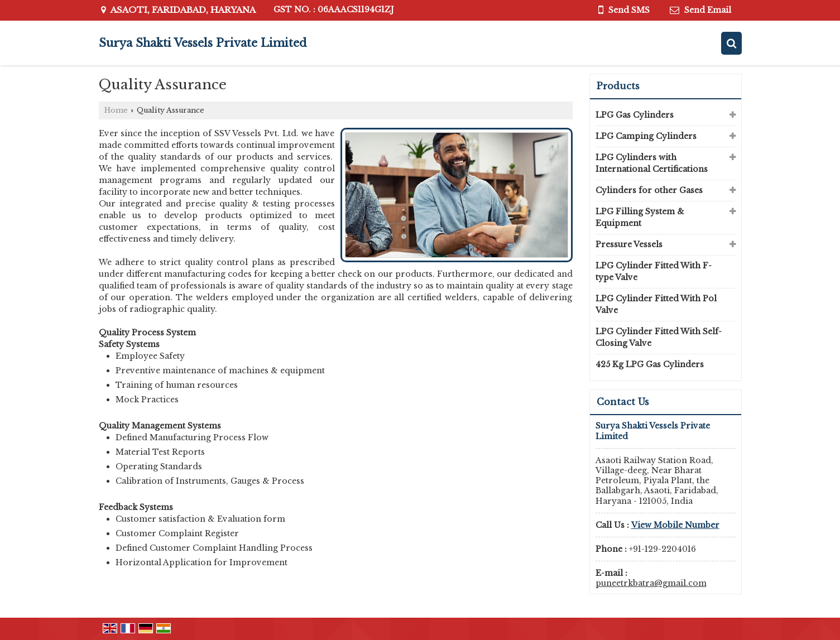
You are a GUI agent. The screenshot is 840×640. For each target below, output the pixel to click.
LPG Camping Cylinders (646, 136)
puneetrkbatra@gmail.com (651, 583)
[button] (675, 525)
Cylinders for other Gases (649, 190)
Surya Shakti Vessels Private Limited (203, 43)
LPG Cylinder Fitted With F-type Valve (654, 271)
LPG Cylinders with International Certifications (652, 163)
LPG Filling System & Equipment (640, 217)
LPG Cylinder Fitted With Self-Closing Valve (659, 337)
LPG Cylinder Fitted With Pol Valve (656, 304)
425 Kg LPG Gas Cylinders (650, 364)
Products (618, 86)
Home (116, 110)
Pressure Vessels (629, 244)
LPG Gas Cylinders (635, 115)
